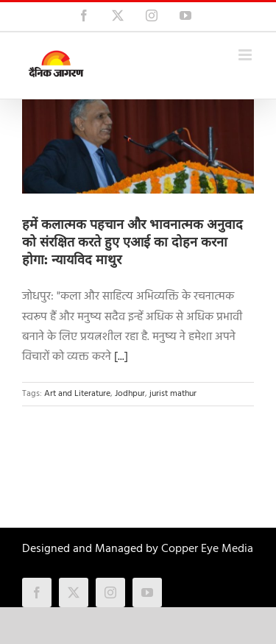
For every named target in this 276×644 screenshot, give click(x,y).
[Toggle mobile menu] (246, 55)
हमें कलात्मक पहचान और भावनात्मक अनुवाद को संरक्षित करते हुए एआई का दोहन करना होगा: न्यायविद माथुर (132, 242)
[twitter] (74, 592)
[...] (121, 357)
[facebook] (37, 592)
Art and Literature (77, 394)
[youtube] (147, 592)
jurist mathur (173, 394)
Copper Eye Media (207, 549)
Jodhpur (130, 394)
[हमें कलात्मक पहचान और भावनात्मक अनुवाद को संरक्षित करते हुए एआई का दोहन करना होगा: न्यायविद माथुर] (138, 146)
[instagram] (110, 592)
